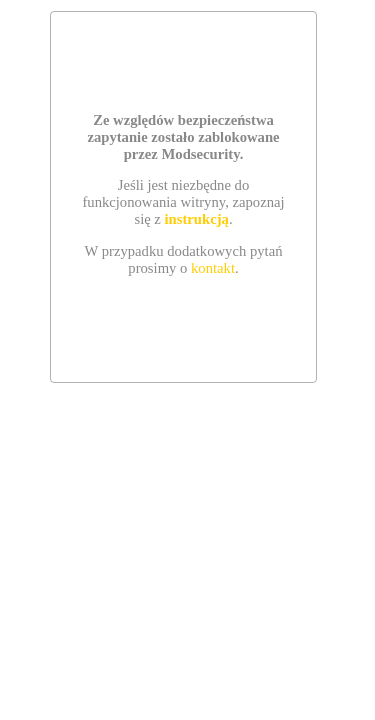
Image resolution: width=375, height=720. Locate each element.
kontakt (213, 268)
